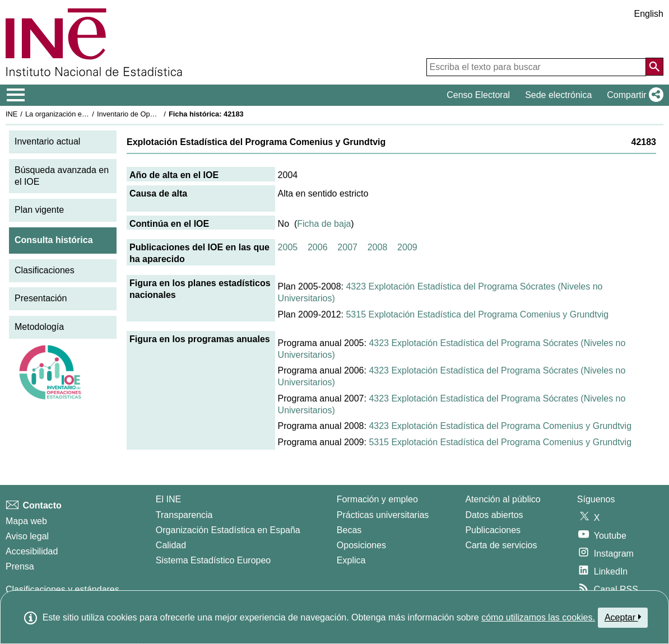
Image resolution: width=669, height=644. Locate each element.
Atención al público (503, 499)
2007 (347, 247)
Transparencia (184, 515)
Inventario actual (47, 141)
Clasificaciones (45, 270)
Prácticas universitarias (383, 515)
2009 (407, 247)
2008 (378, 247)
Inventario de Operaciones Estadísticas (159, 114)
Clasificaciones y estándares (62, 589)
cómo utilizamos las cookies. (538, 617)
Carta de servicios (501, 545)
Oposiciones (361, 545)
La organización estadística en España (87, 114)
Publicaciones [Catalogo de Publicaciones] (493, 530)
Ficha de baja (324, 224)
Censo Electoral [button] (478, 95)
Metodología (39, 327)
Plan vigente (39, 210)
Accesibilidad (32, 551)
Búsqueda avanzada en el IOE (62, 176)
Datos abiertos (494, 515)
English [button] (649, 14)
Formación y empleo (377, 499)
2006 (318, 247)
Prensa (20, 566)
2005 (288, 247)
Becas (349, 530)
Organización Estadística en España (228, 530)
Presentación (41, 298)
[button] (633, 95)
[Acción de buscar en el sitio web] (654, 67)
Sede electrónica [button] (558, 95)
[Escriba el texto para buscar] (536, 67)
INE (11, 114)
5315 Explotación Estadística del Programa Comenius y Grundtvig (477, 314)
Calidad (171, 545)
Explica (351, 560)
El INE (168, 499)
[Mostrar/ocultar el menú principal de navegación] (16, 95)
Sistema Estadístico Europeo (213, 560)
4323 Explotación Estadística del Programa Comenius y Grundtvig (500, 426)
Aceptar (623, 617)
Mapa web (26, 521)
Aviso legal (27, 536)
